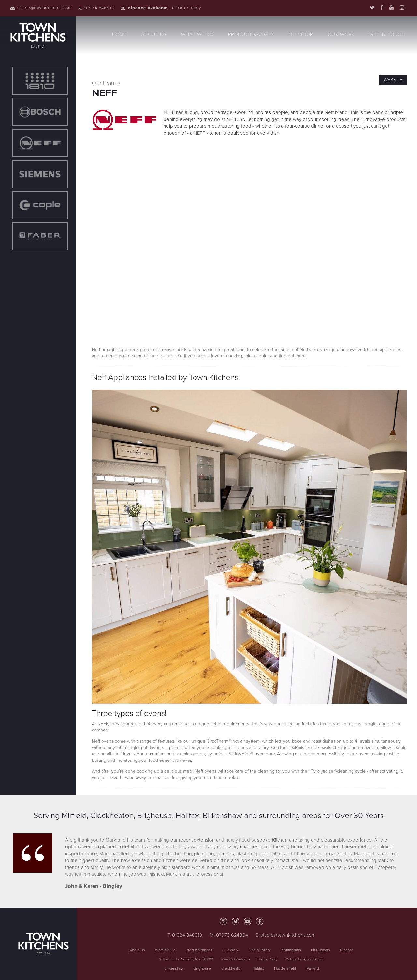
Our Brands (321, 950)
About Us (154, 34)
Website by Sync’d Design (304, 959)
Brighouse (202, 968)
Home (119, 34)
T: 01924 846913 (185, 935)
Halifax (258, 968)
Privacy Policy (267, 959)
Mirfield (313, 968)
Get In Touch (387, 34)
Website (393, 80)
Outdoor (301, 34)
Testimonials (290, 950)
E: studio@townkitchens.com (286, 935)
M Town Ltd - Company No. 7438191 (186, 959)
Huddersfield (285, 968)
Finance (347, 950)
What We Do (197, 34)
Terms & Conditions (235, 959)
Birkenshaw (174, 968)
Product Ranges (251, 34)
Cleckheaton (232, 968)
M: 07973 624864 (229, 935)
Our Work (341, 34)
